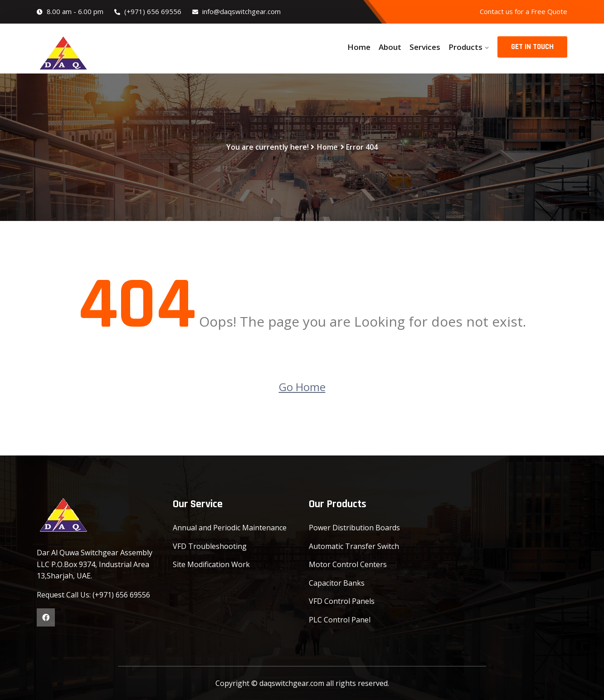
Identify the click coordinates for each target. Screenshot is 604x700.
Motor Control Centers (348, 564)
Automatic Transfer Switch (354, 546)
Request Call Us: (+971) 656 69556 (93, 595)
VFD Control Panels (342, 601)
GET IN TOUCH (532, 47)
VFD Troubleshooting (210, 546)
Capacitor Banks (337, 583)
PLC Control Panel (340, 620)
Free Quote (549, 11)
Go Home (302, 387)
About (390, 47)
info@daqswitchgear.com (236, 11)
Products (465, 47)
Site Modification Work (211, 564)
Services (425, 47)
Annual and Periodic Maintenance (230, 528)
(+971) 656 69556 (148, 11)
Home (359, 47)
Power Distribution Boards (354, 528)
